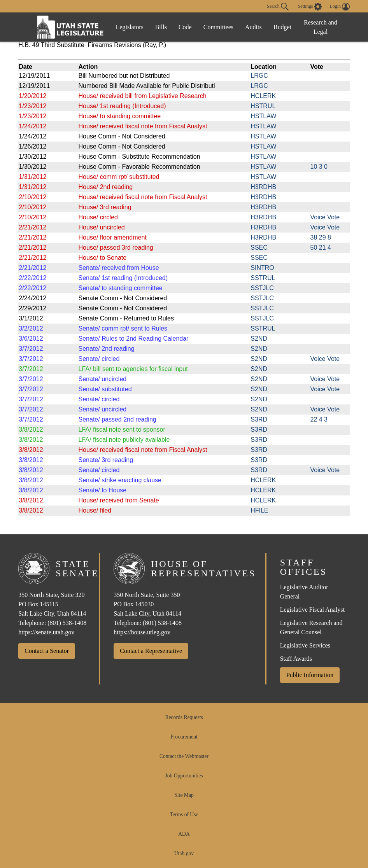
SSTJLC (262, 288)
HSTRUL (263, 106)
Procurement (184, 737)
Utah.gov (184, 853)
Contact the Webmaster (184, 756)
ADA (184, 834)
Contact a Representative (151, 651)
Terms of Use (184, 815)
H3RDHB (263, 187)
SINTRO (262, 268)
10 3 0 (319, 167)
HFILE (259, 510)
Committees (218, 27)
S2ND (259, 339)
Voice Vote (325, 217)
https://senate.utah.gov (46, 632)
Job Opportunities (184, 776)
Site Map (184, 795)
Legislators (130, 27)
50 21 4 (321, 248)
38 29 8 (321, 237)
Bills (161, 27)
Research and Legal (321, 27)
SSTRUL (263, 278)
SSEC (259, 248)
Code (185, 27)
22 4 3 (319, 419)
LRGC (259, 76)
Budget (282, 27)
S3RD (259, 419)
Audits (253, 27)
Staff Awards (296, 659)
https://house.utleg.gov (142, 632)
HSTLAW (263, 116)
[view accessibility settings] (310, 7)
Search (278, 7)
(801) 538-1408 (67, 623)
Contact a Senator (47, 651)
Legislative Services (305, 645)
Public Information (310, 675)
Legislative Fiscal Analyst (312, 610)
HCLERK (263, 96)
